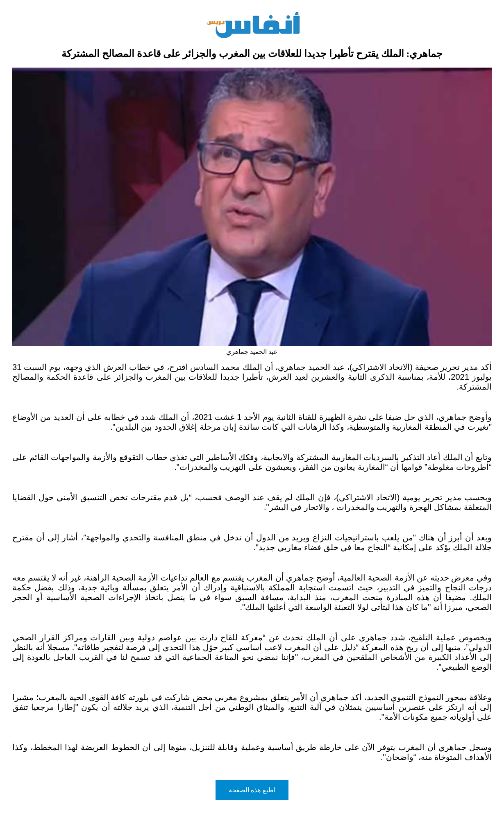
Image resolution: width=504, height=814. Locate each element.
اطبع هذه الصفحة (252, 790)
